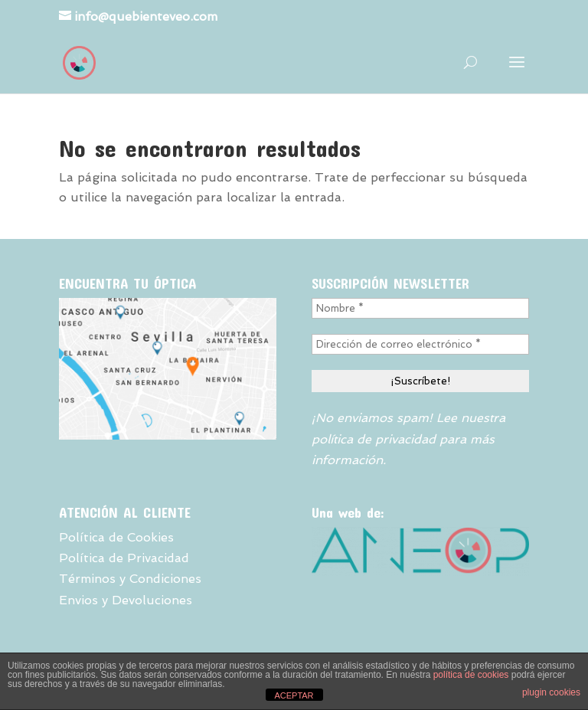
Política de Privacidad (124, 558)
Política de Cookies (116, 537)
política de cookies (471, 675)
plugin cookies (551, 692)
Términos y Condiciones (130, 579)
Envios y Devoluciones (126, 600)
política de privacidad (374, 439)
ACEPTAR (294, 695)
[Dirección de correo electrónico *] (420, 344)
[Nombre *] (420, 308)
